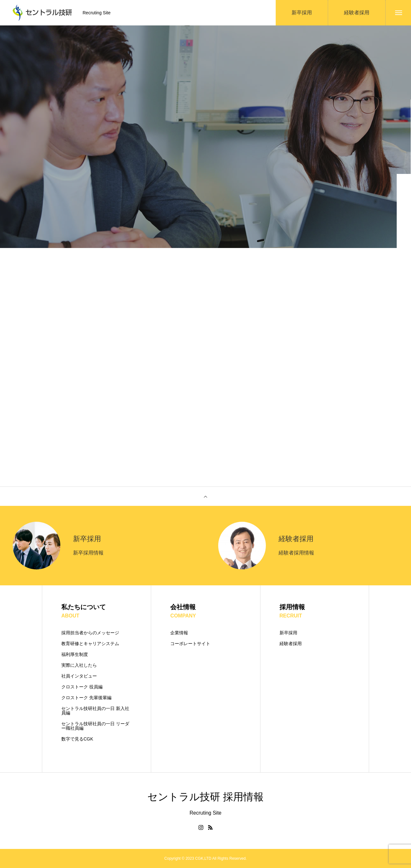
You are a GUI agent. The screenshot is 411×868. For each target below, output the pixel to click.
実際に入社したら (79, 665)
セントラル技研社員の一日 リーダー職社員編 (95, 726)
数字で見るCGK (77, 739)
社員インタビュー (79, 676)
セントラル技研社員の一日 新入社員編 (95, 711)
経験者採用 (291, 644)
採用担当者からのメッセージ (90, 633)
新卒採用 (288, 633)
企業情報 (179, 633)
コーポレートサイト (190, 644)
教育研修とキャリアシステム (90, 644)
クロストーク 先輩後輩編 (86, 698)
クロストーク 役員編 (82, 687)
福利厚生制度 (75, 654)
